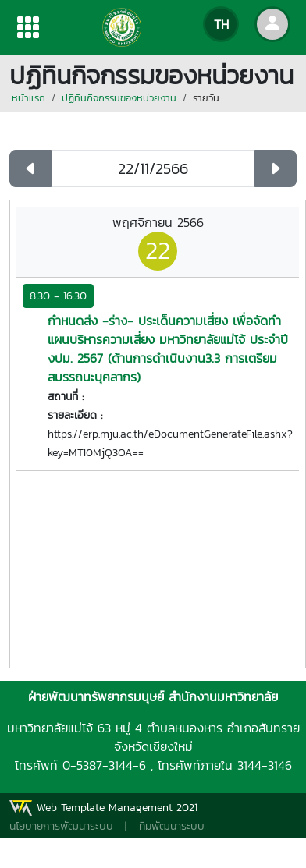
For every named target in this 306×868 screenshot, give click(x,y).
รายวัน (206, 98)
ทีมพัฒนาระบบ (172, 826)
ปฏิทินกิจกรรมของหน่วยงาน (119, 98)
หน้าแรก (28, 98)
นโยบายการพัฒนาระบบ (61, 826)
